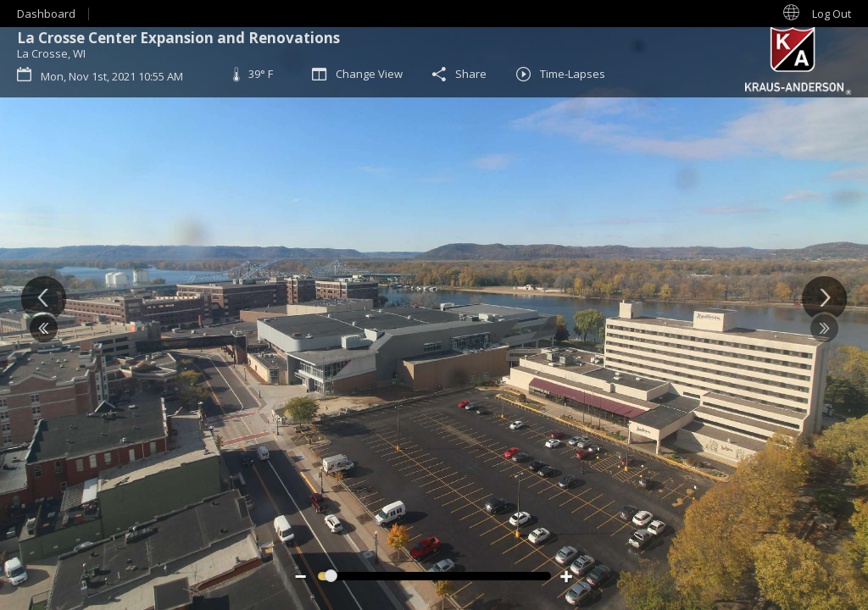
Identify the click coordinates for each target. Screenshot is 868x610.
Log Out (832, 14)
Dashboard (46, 14)
